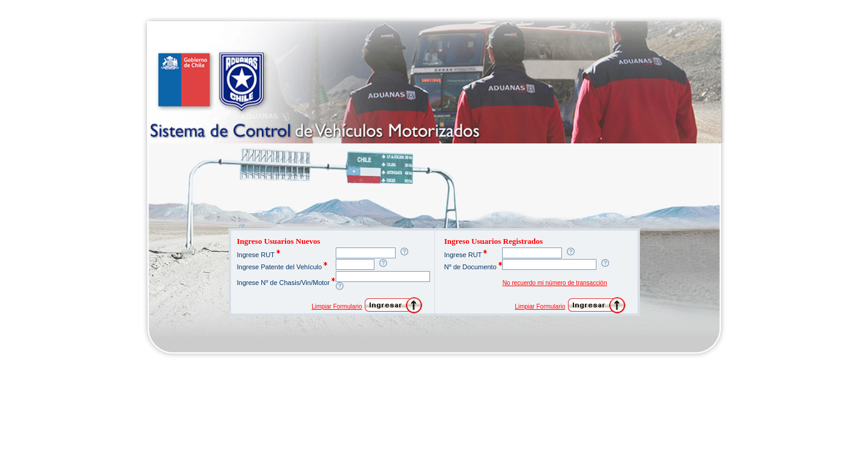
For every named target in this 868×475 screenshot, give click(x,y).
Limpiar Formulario (337, 306)
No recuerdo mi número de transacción (555, 283)
